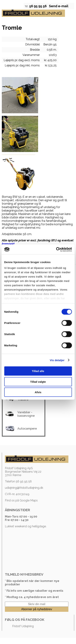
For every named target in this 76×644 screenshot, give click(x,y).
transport (8, 244)
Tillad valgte (38, 382)
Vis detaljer (57, 360)
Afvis (38, 392)
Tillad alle (38, 371)
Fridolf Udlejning (23, 626)
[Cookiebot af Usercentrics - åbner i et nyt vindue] (56, 249)
